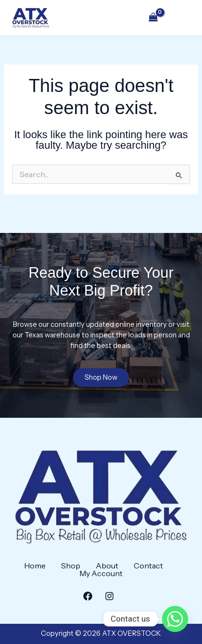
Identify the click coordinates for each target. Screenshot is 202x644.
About (107, 566)
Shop (71, 566)
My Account (101, 573)
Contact (148, 566)
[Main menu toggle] (181, 18)
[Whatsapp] (175, 619)
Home (35, 566)
